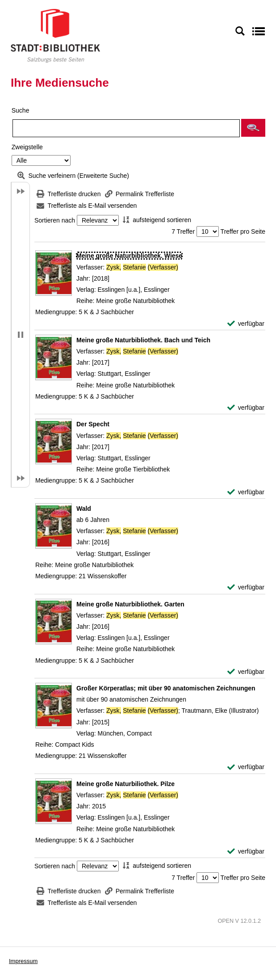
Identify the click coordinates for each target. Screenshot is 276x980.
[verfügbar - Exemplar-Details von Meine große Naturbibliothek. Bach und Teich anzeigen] (246, 408)
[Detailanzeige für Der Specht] (93, 424)
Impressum (23, 961)
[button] (253, 128)
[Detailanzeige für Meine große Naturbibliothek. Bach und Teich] (143, 340)
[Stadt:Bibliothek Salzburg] (55, 35)
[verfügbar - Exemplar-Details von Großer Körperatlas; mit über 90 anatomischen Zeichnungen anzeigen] (246, 767)
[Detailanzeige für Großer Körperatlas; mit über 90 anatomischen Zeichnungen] (166, 688)
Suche (21, 110)
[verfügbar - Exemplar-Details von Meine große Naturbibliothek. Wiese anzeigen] (246, 324)
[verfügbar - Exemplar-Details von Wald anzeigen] (246, 587)
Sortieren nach (55, 220)
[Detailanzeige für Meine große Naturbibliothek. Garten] (130, 604)
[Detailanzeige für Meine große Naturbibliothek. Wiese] (129, 256)
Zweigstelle (27, 147)
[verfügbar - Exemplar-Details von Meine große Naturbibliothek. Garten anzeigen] (246, 672)
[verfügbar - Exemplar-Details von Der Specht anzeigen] (246, 492)
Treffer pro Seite (243, 231)
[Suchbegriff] (126, 128)
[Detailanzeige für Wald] (84, 509)
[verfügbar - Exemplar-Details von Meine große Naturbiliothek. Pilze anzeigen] (246, 852)
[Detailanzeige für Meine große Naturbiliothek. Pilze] (125, 784)
